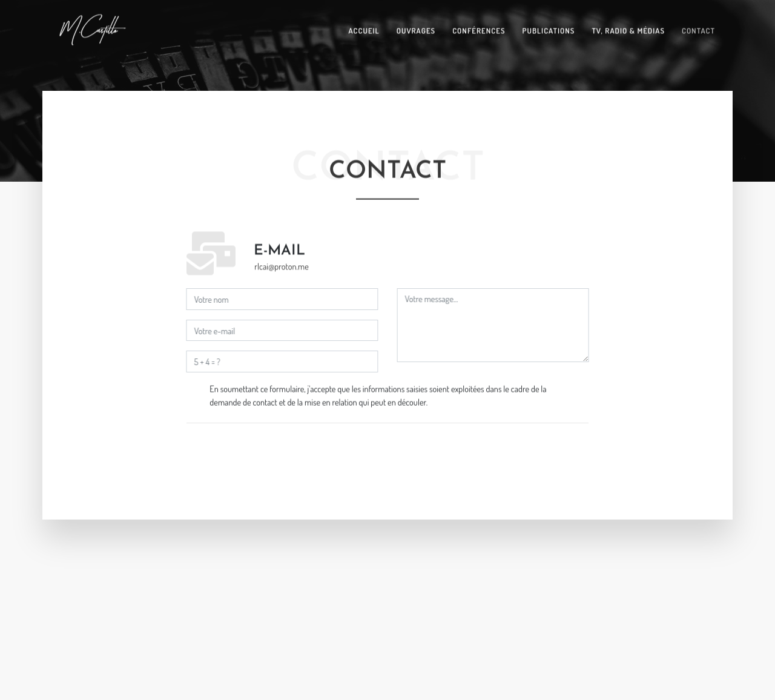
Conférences (479, 30)
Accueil (364, 30)
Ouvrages (416, 30)
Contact (698, 30)
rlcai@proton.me (281, 266)
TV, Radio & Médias (628, 30)
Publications (549, 30)
